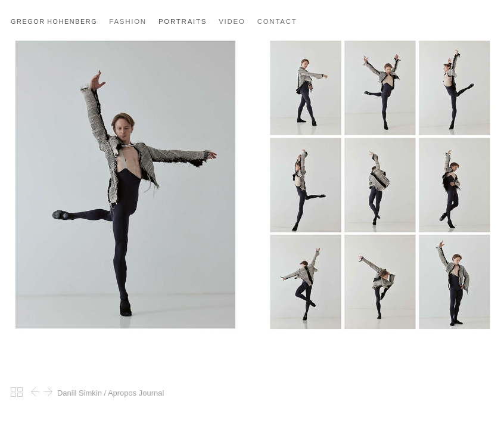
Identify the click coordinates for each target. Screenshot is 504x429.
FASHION (128, 21)
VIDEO (232, 21)
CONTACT (277, 21)
